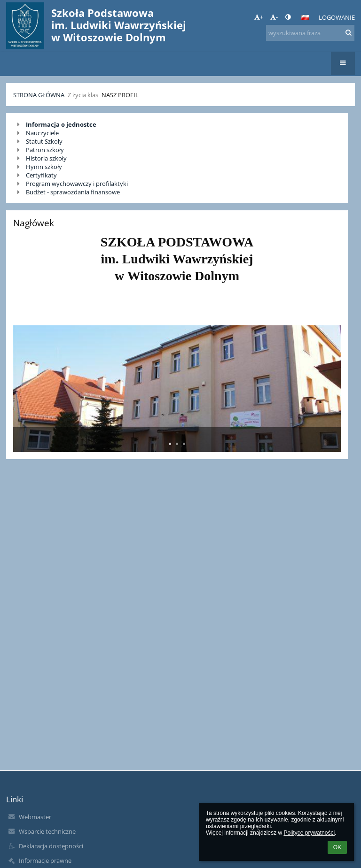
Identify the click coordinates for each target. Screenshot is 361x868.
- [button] (274, 17)
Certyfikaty (41, 175)
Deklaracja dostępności (51, 846)
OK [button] (337, 847)
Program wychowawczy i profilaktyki (77, 184)
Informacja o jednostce (61, 124)
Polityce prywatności (309, 833)
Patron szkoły (45, 150)
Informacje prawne (45, 860)
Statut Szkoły (44, 141)
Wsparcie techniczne (47, 831)
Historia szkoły (46, 158)
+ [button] (259, 17)
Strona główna (39, 95)
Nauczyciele (42, 133)
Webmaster (35, 817)
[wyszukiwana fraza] (310, 33)
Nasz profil (120, 95)
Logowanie (337, 17)
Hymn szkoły (44, 167)
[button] (305, 17)
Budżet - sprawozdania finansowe (73, 192)
